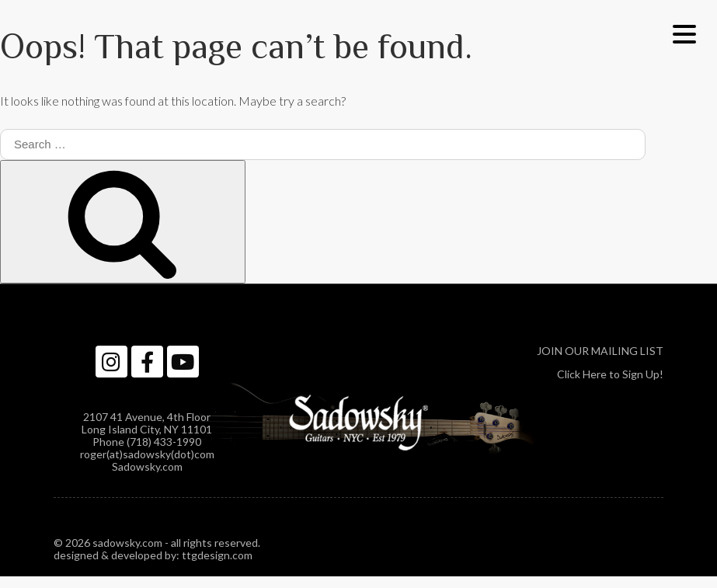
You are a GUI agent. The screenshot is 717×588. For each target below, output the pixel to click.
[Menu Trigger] (684, 33)
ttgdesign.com (217, 555)
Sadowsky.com (147, 466)
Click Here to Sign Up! (610, 374)
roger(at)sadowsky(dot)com (147, 454)
